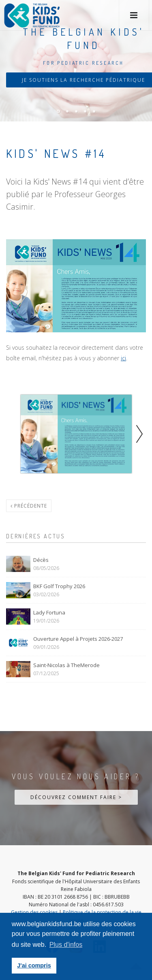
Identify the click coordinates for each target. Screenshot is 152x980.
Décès (41, 560)
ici (123, 358)
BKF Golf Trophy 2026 (59, 586)
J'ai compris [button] (34, 965)
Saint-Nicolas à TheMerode (66, 665)
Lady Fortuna (49, 612)
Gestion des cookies (34, 912)
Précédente (29, 506)
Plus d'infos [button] (66, 945)
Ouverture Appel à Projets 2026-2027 (78, 639)
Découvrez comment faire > (76, 797)
